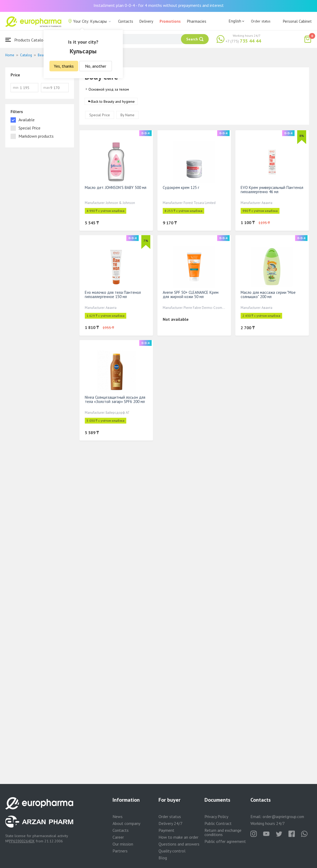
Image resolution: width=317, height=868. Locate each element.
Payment (166, 830)
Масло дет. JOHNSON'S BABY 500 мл (116, 187)
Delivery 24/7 (171, 823)
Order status (261, 21)
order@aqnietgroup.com (283, 817)
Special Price (100, 115)
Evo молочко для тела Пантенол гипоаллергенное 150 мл (113, 294)
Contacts (126, 21)
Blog (163, 858)
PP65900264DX (22, 841)
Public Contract (218, 823)
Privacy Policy (216, 816)
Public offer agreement (225, 841)
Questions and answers (179, 844)
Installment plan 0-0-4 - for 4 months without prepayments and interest (159, 5)
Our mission (123, 844)
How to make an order (178, 837)
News (118, 816)
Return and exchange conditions (223, 832)
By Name (127, 115)
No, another (96, 66)
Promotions (170, 21)
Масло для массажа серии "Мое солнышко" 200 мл (268, 294)
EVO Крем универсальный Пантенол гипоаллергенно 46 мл (272, 190)
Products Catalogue (27, 40)
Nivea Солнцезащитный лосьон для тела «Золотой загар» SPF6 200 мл (115, 399)
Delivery (146, 21)
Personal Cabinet (297, 21)
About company (126, 823)
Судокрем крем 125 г (181, 187)
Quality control (172, 851)
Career (118, 837)
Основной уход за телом (109, 89)
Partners (120, 851)
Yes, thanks (64, 66)
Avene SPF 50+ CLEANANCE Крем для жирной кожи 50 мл (191, 294)
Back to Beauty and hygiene (113, 101)
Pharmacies (197, 21)
